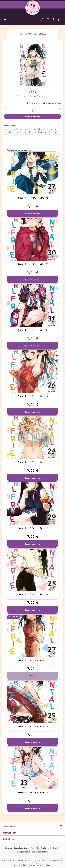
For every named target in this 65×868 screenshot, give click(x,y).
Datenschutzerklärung (21, 848)
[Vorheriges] (5, 480)
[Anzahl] (32, 111)
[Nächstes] (60, 480)
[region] (33, 66)
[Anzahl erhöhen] (58, 111)
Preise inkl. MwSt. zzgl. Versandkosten (32, 96)
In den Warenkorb (32, 116)
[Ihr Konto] (54, 20)
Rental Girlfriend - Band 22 (33, 198)
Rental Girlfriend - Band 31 (33, 330)
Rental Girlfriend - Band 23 (33, 793)
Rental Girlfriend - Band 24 (33, 462)
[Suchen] (42, 20)
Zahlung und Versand (23, 852)
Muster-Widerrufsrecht (38, 848)
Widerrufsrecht (53, 848)
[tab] (32, 128)
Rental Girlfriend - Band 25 (33, 726)
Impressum (9, 848)
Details (33, 676)
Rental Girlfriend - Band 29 (33, 528)
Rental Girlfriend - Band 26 (33, 396)
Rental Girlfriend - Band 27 (33, 660)
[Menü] (5, 20)
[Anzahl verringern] (7, 111)
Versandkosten (36, 860)
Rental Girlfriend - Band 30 (33, 264)
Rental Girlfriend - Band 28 (33, 594)
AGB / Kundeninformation (40, 852)
